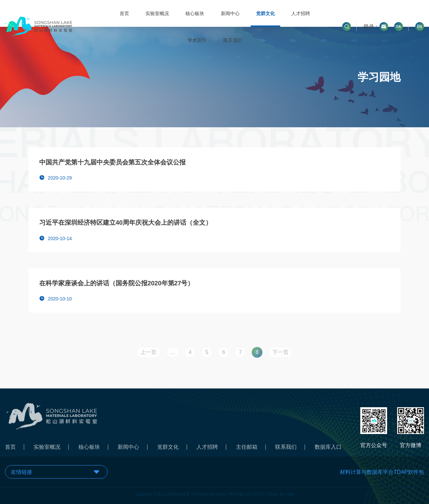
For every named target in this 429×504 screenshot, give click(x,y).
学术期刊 (197, 40)
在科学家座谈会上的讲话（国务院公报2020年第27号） (116, 283)
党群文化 (265, 13)
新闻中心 (230, 13)
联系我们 (233, 40)
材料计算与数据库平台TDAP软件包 (382, 472)
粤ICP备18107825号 (247, 493)
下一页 (281, 354)
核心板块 (195, 13)
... (172, 354)
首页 (124, 13)
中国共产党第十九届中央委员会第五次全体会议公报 (112, 162)
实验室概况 (157, 13)
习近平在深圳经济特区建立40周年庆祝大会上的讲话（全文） (126, 223)
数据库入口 (328, 449)
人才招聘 (301, 13)
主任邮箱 (247, 449)
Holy (290, 493)
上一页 (148, 354)
